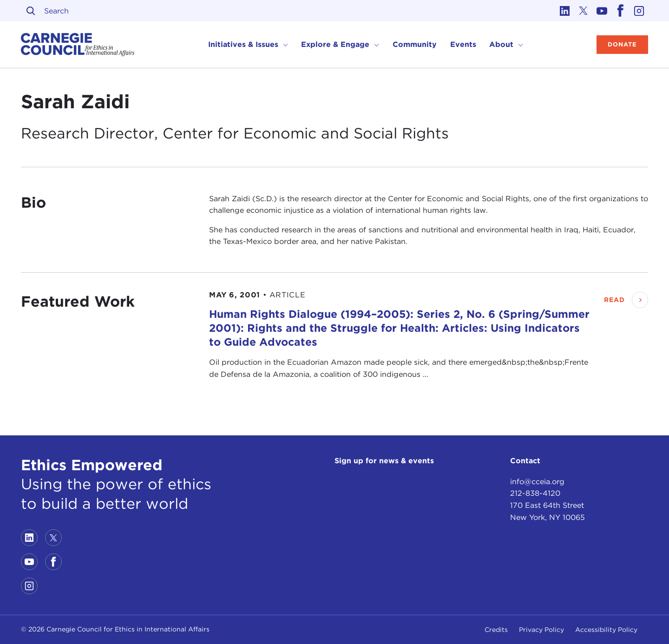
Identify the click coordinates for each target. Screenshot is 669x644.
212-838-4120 (535, 493)
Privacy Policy (541, 630)
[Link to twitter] (583, 11)
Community (415, 44)
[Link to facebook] (620, 11)
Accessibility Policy (606, 630)
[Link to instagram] (639, 11)
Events (463, 44)
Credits (496, 630)
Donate (622, 44)
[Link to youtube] (602, 11)
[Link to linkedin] (564, 11)
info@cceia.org (537, 482)
